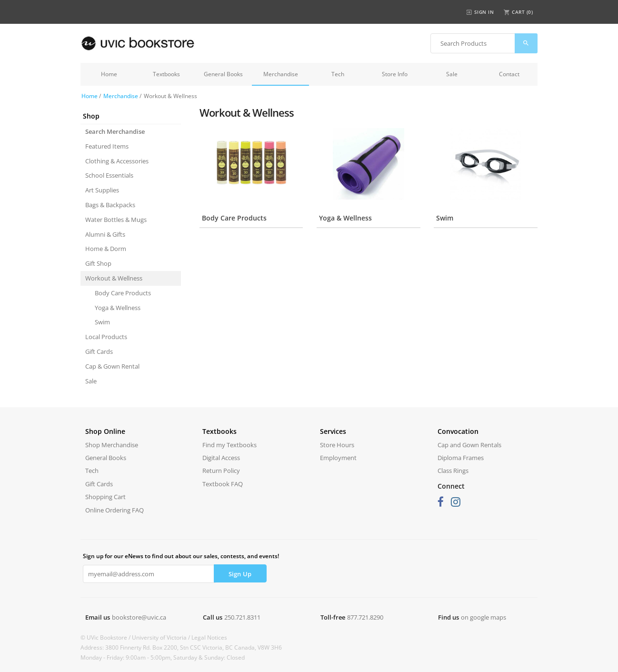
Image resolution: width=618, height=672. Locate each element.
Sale (452, 74)
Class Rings (453, 471)
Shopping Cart (105, 497)
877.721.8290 (365, 617)
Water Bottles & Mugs (116, 220)
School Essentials (109, 175)
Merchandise (281, 74)
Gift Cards (99, 351)
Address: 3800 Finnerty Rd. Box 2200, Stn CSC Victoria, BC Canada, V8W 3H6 (181, 647)
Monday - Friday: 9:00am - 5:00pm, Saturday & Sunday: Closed (163, 657)
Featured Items (107, 146)
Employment (338, 458)
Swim (102, 322)
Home (109, 74)
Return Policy (221, 471)
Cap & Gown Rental (112, 366)
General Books (223, 74)
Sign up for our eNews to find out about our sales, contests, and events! (181, 556)
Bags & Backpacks (110, 205)
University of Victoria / (162, 637)
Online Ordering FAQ (115, 510)
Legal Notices (209, 637)
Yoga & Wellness (118, 308)
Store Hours (337, 445)
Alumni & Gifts (105, 234)
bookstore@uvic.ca (139, 617)
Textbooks (166, 74)
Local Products (106, 337)
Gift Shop (98, 263)
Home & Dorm (106, 249)
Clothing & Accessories (117, 161)
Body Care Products (123, 293)
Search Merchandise (115, 131)
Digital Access (221, 458)
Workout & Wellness (114, 278)
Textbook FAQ (223, 484)
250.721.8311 (242, 617)
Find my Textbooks (229, 445)
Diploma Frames (461, 458)
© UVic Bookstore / (106, 637)
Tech (338, 74)
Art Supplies (102, 190)
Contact (509, 74)
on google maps (483, 617)
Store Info (395, 74)
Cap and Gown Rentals (469, 445)
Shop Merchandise (112, 445)
